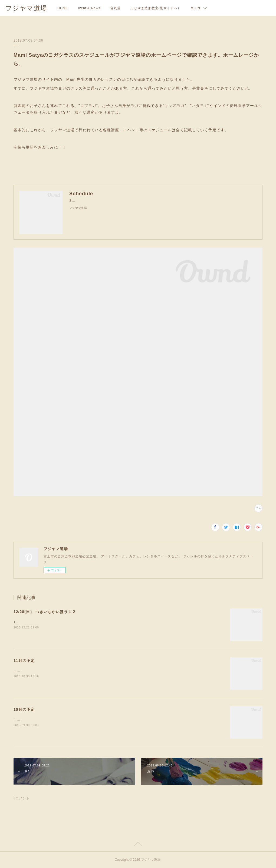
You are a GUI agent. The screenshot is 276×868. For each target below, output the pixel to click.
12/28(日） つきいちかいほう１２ (45, 612)
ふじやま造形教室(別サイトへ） (156, 8)
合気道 (115, 8)
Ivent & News (89, 8)
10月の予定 (24, 709)
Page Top (138, 845)
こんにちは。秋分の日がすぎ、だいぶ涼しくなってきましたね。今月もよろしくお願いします (87, 720)
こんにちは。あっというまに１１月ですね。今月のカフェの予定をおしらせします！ (80, 671)
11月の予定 (24, 661)
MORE (196, 8)
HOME (63, 8)
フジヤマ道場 (26, 8)
